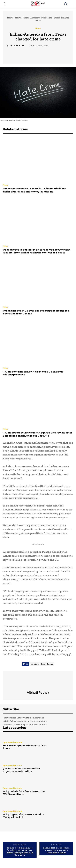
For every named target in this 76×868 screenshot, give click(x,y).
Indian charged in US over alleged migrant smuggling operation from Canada (36, 312)
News (18, 18)
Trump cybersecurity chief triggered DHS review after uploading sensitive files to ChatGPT (38, 434)
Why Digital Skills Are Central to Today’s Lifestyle (23, 816)
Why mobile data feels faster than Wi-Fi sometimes (24, 793)
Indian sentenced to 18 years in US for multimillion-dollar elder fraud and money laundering (35, 190)
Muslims (35, 664)
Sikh (43, 664)
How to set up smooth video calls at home (25, 747)
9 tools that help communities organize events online (22, 770)
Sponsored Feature (12, 742)
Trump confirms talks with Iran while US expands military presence (33, 373)
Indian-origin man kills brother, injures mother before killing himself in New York (20, 851)
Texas (50, 664)
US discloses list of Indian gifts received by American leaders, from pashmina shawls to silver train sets (36, 251)
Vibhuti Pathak (17, 45)
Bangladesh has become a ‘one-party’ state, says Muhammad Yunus (56, 850)
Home (10, 18)
